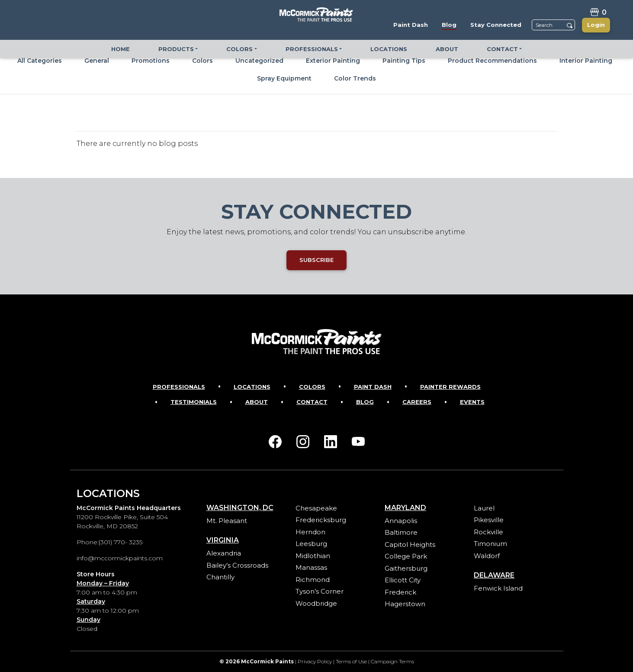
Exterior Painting (333, 61)
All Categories (40, 61)
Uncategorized (259, 61)
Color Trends (355, 78)
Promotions (151, 61)
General (97, 61)
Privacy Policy (315, 661)
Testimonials (194, 402)
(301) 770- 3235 (120, 542)
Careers (417, 402)
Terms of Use (351, 661)
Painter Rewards (450, 387)
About (257, 402)
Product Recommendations (492, 61)
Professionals (179, 387)
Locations (252, 387)
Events (472, 402)
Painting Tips (404, 61)
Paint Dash (373, 387)
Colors (202, 61)
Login (596, 25)
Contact (312, 402)
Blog (365, 402)
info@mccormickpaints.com (120, 558)
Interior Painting (586, 61)
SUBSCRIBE (316, 260)
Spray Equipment (284, 78)
